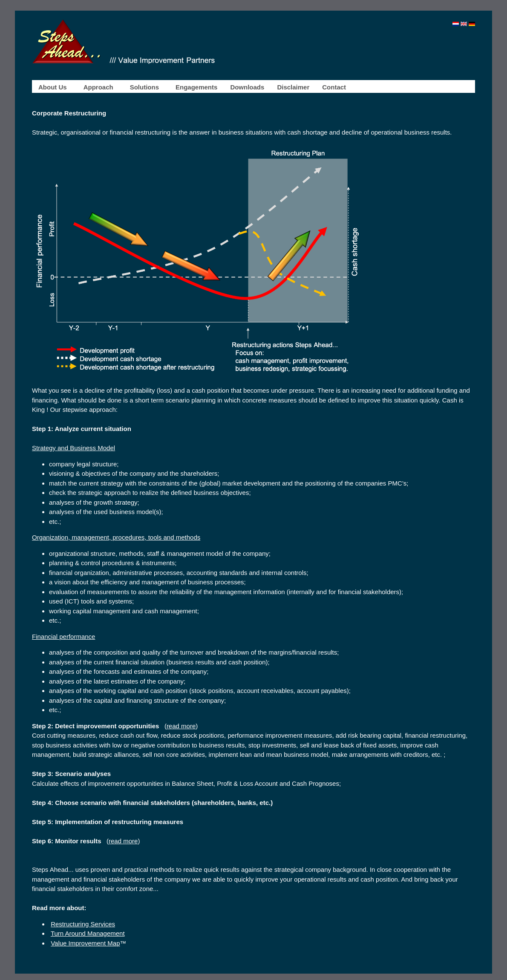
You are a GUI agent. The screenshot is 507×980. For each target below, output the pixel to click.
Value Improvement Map (85, 943)
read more (181, 726)
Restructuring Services (83, 924)
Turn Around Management (88, 933)
